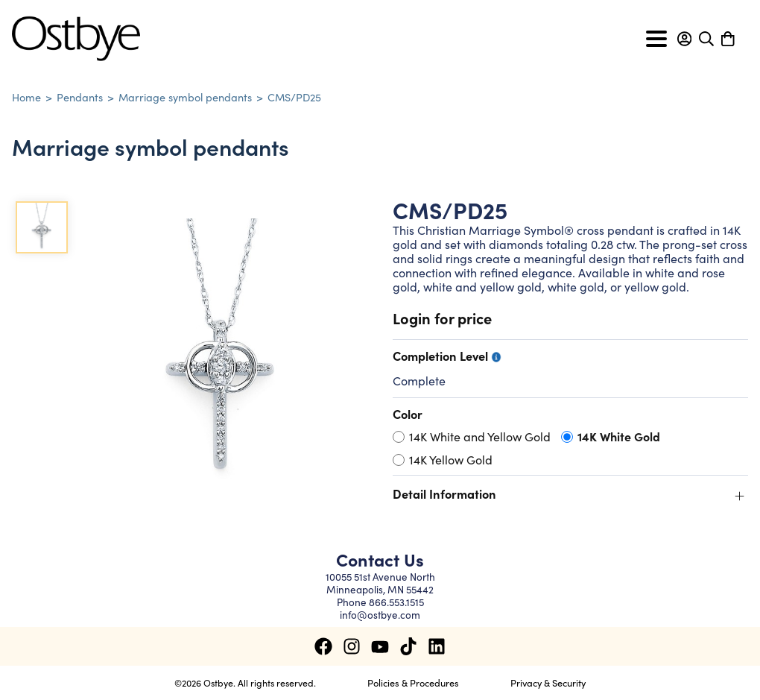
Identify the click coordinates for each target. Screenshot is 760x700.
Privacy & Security (548, 682)
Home (26, 97)
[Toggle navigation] (656, 39)
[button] (684, 39)
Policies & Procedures (413, 682)
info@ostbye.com (380, 615)
